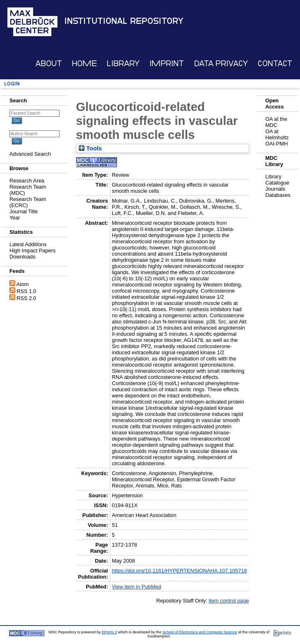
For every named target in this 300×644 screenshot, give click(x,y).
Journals (275, 189)
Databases (278, 195)
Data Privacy (221, 63)
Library (123, 63)
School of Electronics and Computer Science (200, 632)
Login (12, 84)
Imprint (167, 63)
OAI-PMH (276, 144)
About (49, 63)
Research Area (27, 181)
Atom (23, 284)
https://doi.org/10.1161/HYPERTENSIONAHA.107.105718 (180, 571)
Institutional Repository (124, 21)
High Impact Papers (32, 250)
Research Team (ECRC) (28, 202)
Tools (90, 148)
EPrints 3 (109, 632)
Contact (275, 63)
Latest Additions (28, 244)
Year (15, 218)
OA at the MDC (276, 122)
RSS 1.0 (27, 291)
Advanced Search (30, 154)
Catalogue (277, 183)
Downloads (22, 257)
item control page (229, 601)
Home (84, 63)
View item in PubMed (137, 587)
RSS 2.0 (27, 298)
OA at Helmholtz (277, 134)
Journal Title (24, 211)
